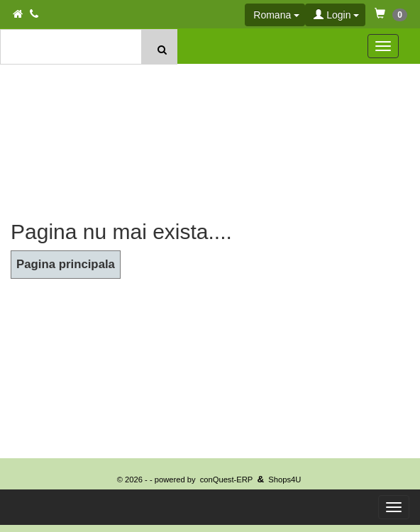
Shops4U (284, 480)
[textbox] (72, 47)
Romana (276, 15)
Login (336, 15)
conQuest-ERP (227, 480)
